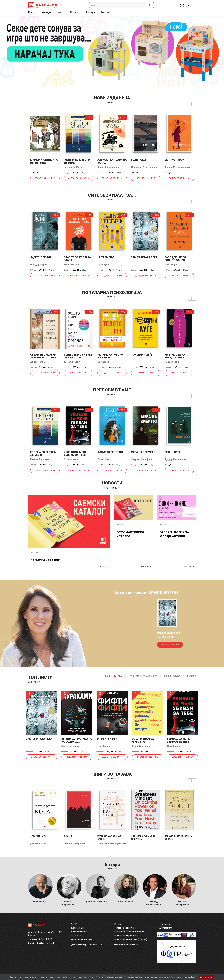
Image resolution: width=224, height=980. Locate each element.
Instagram (167, 928)
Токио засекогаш (110, 452)
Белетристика (114, 676)
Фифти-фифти (107, 739)
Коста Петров (72, 265)
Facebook (167, 925)
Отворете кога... (39, 836)
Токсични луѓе (142, 355)
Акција (46, 12)
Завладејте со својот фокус (175, 259)
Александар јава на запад (112, 161)
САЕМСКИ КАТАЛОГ (45, 560)
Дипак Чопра (38, 362)
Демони (68, 836)
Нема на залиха (146, 373)
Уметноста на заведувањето (175, 356)
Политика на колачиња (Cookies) (131, 939)
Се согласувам (206, 977)
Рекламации (77, 936)
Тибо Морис (171, 265)
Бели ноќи (138, 160)
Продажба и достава (82, 939)
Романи (192, 676)
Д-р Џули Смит (72, 362)
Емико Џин (103, 459)
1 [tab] (215, 20)
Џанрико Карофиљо (142, 459)
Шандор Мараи (39, 265)
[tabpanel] (112, 51)
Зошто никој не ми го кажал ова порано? (78, 357)
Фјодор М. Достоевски (144, 167)
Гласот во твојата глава (77, 259)
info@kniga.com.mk (45, 943)
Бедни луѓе (173, 452)
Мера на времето (143, 452)
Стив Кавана (71, 459)
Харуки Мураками (71, 746)
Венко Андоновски (108, 167)
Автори (90, 12)
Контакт (106, 12)
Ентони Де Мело (73, 167)
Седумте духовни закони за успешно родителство (44, 357)
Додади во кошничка (45, 178)
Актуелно (35, 552)
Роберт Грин (172, 362)
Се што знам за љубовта (143, 740)
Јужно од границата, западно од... (77, 740)
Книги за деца (172, 676)
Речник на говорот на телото (111, 356)
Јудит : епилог (41, 257)
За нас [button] (74, 12)
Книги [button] (32, 12)
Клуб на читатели (80, 932)
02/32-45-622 (45, 939)
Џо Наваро (103, 362)
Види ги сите (34, 682)
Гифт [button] (60, 12)
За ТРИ (75, 924)
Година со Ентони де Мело (77, 161)
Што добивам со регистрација (129, 932)
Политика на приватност (126, 936)
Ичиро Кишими (106, 843)
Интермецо (106, 257)
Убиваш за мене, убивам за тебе (76, 453)
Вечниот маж (174, 160)
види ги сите (112, 102)
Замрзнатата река (144, 257)
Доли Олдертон (141, 746)
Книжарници (77, 928)
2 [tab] (220, 20)
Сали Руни (103, 265)
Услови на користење (125, 928)
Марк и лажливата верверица (44, 161)
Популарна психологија (143, 676)
